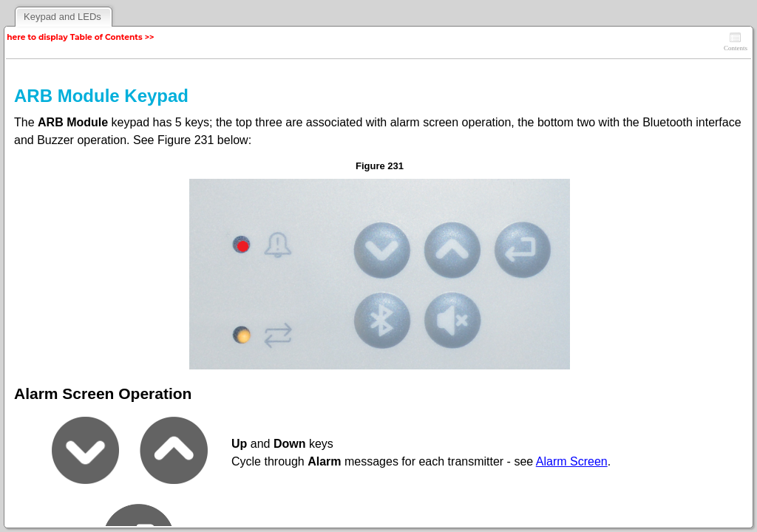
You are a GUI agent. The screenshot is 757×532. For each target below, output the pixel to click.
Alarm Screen (572, 461)
